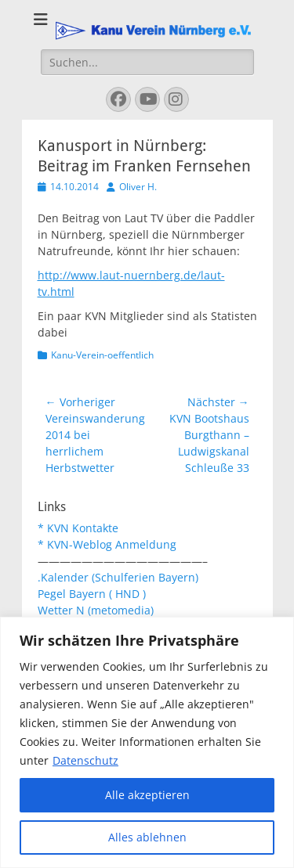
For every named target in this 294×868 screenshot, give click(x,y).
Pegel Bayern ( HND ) (92, 594)
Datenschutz (85, 760)
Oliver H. (138, 187)
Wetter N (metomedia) (96, 610)
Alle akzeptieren (147, 795)
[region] (147, 742)
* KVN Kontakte (78, 528)
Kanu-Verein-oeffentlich (102, 355)
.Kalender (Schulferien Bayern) (118, 577)
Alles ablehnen (147, 837)
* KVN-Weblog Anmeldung (107, 544)
